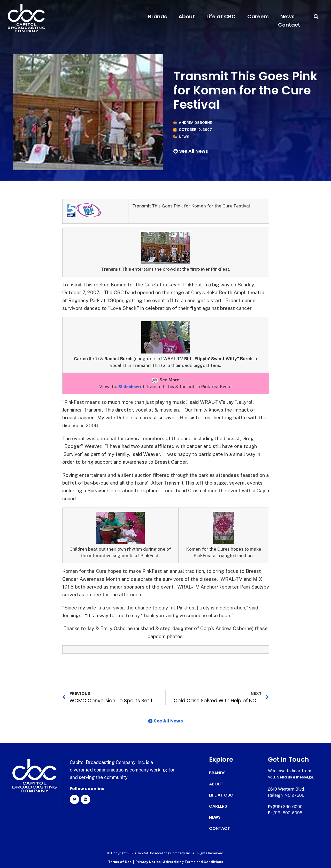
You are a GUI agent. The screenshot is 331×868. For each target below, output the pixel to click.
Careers (258, 17)
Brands (157, 17)
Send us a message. (297, 777)
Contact (289, 25)
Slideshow (129, 387)
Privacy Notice (148, 862)
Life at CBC (221, 17)
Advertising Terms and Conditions (193, 862)
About (187, 17)
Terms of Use (120, 862)
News (287, 17)
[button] (316, 17)
